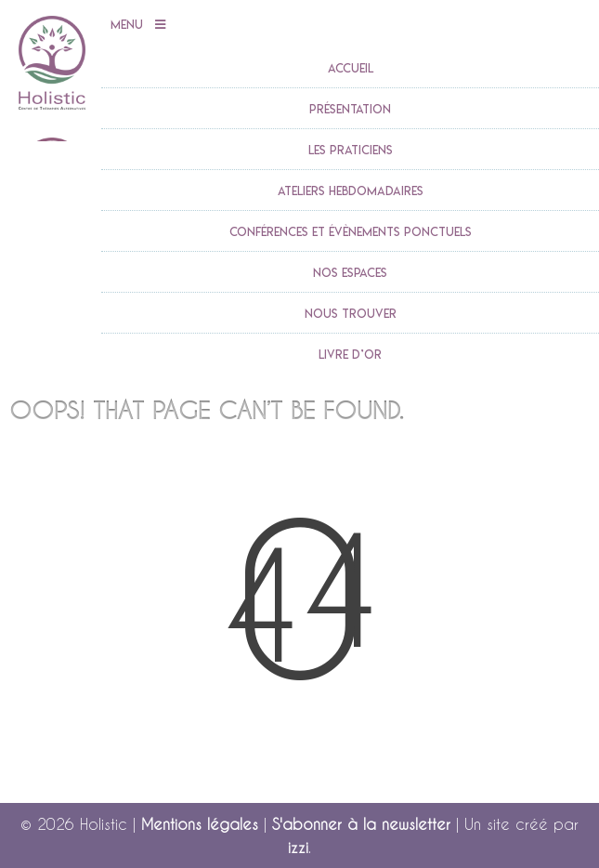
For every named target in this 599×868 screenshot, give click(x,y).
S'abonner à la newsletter (361, 824)
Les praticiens (351, 150)
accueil (351, 68)
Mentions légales (200, 824)
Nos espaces (350, 272)
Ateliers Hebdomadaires (351, 191)
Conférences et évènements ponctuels (351, 231)
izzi (298, 847)
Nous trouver (351, 313)
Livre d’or (350, 354)
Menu (138, 25)
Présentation (350, 109)
